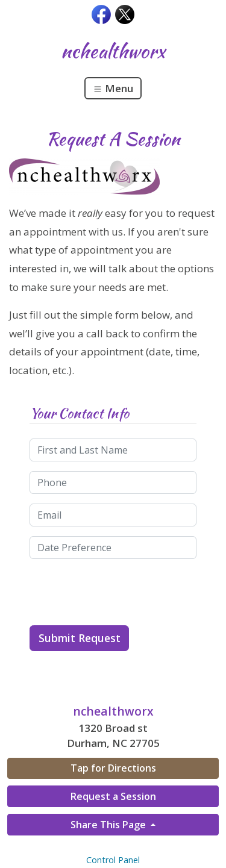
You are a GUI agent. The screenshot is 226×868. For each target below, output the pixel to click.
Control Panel (113, 860)
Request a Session (113, 796)
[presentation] (121, 592)
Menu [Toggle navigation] (113, 88)
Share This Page (109, 825)
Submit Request (80, 638)
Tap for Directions (113, 768)
